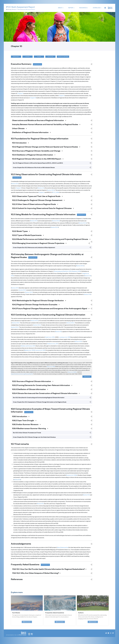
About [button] (60, 8)
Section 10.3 (17, 482)
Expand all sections (66, 57)
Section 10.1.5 (51, 192)
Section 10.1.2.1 (34, 322)
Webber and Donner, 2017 (28, 347)
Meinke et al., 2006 (30, 352)
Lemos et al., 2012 (40, 352)
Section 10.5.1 (16, 324)
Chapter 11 (20, 95)
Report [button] (71, 8)
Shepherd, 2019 (76, 273)
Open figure (87, 378)
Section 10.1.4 (78, 343)
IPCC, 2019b (56, 194)
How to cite (51, 57)
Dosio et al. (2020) (72, 374)
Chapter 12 (33, 99)
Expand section (38, 65)
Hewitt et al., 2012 (50, 339)
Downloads (16, 57)
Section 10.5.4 (15, 329)
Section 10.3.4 (55, 229)
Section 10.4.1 (15, 289)
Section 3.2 (88, 277)
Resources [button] (83, 8)
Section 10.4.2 (23, 292)
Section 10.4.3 (80, 267)
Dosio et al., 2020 (51, 368)
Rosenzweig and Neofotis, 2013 (63, 273)
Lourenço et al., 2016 (65, 339)
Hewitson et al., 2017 (53, 345)
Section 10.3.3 (83, 224)
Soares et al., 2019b (72, 477)
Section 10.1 (58, 333)
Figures (40, 57)
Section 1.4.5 (87, 296)
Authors (28, 57)
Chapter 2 (18, 189)
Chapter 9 (42, 194)
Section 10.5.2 (71, 324)
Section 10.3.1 (15, 185)
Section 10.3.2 (56, 222)
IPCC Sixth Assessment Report (21, 8)
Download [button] (97, 8)
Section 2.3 (41, 189)
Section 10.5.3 (37, 327)
